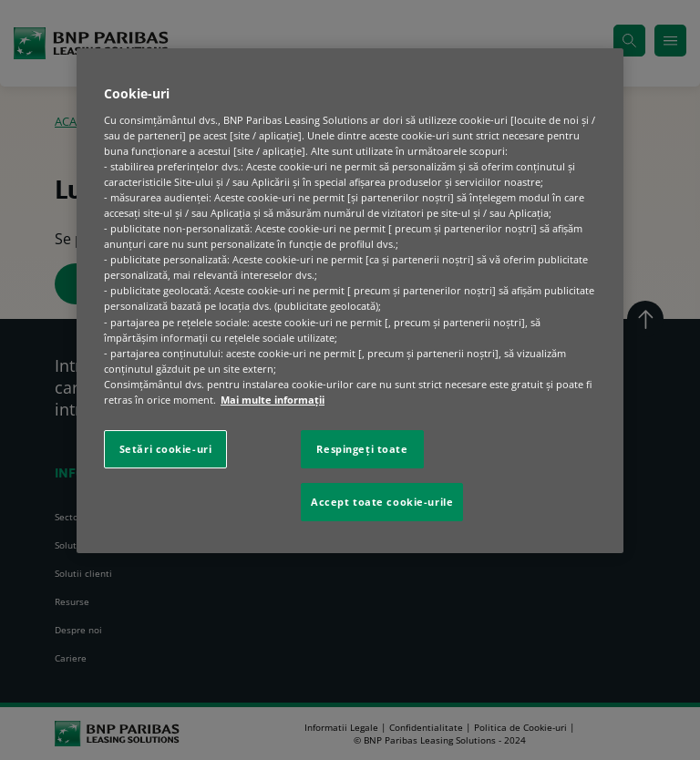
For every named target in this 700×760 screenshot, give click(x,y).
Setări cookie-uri (166, 449)
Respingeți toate (362, 449)
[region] (350, 301)
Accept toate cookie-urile (382, 502)
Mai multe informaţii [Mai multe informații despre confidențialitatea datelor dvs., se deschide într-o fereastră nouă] (273, 400)
